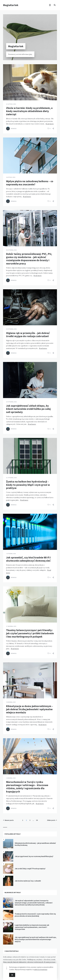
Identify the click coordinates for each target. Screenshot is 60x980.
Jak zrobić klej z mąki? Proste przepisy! (30, 869)
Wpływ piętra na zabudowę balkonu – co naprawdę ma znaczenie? (30, 183)
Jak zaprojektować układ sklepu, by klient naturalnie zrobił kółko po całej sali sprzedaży (28, 409)
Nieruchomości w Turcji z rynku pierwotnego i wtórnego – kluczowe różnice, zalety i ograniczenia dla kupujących (27, 787)
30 (37, 820)
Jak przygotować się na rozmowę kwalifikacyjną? (34, 856)
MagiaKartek (11, 5)
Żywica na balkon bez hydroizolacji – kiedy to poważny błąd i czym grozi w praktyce (28, 485)
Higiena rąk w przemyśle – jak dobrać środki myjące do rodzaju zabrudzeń (28, 335)
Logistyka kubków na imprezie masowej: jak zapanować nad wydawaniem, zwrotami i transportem (32, 927)
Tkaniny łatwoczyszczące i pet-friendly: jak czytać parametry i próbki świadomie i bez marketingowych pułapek (30, 633)
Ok (12, 975)
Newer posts (8, 820)
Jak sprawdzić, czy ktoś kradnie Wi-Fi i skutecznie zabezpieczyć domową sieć (28, 559)
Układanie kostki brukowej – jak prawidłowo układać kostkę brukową (35, 844)
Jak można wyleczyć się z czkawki (28, 881)
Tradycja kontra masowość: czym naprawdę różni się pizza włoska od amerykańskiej (35, 915)
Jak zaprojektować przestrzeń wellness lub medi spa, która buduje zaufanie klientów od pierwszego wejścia (36, 939)
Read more (50, 124)
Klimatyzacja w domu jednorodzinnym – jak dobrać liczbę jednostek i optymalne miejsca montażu (30, 709)
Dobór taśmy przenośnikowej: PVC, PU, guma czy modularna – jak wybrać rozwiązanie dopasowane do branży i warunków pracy (29, 259)
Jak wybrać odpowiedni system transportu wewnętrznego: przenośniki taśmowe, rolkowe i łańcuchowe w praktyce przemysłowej (34, 903)
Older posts (52, 820)
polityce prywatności (41, 970)
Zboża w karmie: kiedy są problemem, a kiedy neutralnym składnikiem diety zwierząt (29, 111)
